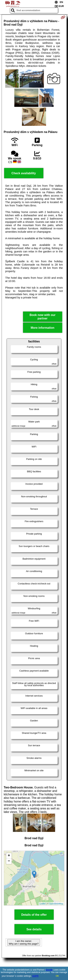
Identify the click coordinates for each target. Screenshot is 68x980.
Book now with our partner (43, 317)
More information (43, 328)
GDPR (35, 976)
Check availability (24, 173)
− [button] (9, 861)
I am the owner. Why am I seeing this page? (24, 942)
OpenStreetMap (56, 904)
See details (34, 929)
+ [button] (9, 856)
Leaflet (43, 904)
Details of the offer (34, 915)
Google (49, 970)
